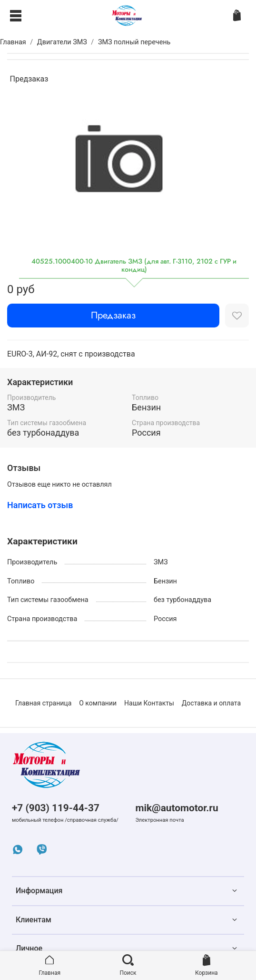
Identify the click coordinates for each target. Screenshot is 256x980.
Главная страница (43, 703)
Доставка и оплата (211, 703)
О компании (98, 703)
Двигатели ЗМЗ (62, 42)
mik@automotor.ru (177, 808)
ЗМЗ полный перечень (134, 42)
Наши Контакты (149, 703)
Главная (13, 42)
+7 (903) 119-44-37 (56, 808)
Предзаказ (113, 315)
